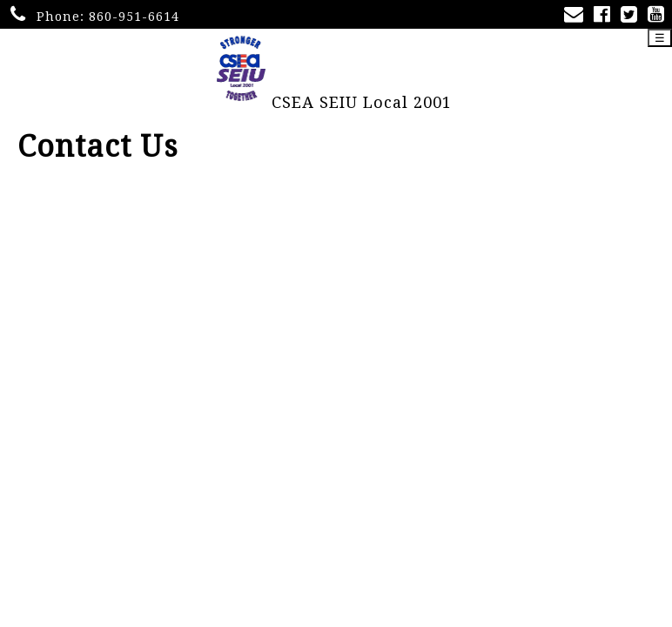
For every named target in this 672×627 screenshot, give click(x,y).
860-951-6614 (134, 17)
